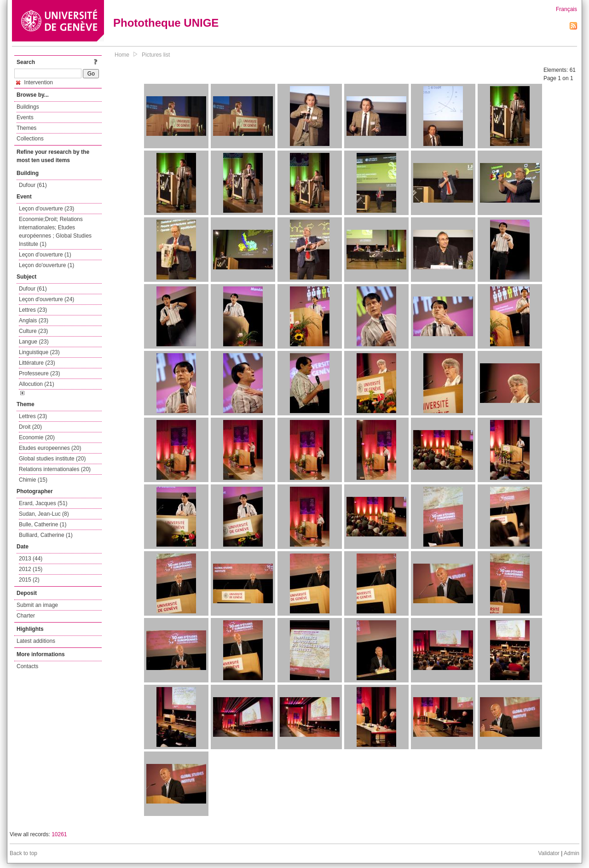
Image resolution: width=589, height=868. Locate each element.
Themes (26, 128)
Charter (26, 616)
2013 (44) (31, 559)
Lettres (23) (33, 310)
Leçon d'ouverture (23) (46, 209)
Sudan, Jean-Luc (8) (44, 514)
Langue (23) (34, 342)
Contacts (27, 666)
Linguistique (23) (39, 352)
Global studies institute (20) (52, 459)
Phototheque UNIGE (166, 23)
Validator (549, 853)
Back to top (23, 853)
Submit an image (37, 605)
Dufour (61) (33, 185)
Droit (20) (30, 427)
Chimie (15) (33, 480)
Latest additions (36, 641)
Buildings (28, 107)
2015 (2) (29, 580)
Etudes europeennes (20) (50, 448)
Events (25, 117)
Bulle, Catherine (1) (43, 524)
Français (566, 9)
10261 (59, 834)
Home (122, 55)
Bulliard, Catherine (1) (46, 535)
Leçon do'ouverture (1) (46, 265)
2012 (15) (31, 569)
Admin (572, 853)
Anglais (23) (34, 320)
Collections (30, 139)
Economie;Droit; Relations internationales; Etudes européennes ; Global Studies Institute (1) (55, 232)
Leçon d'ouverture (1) (45, 255)
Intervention (35, 82)
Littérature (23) (37, 363)
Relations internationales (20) (55, 469)
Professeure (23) (39, 373)
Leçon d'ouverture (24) (46, 299)
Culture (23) (33, 331)
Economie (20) (37, 437)
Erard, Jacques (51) (43, 503)
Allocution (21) (37, 384)
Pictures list (156, 55)
